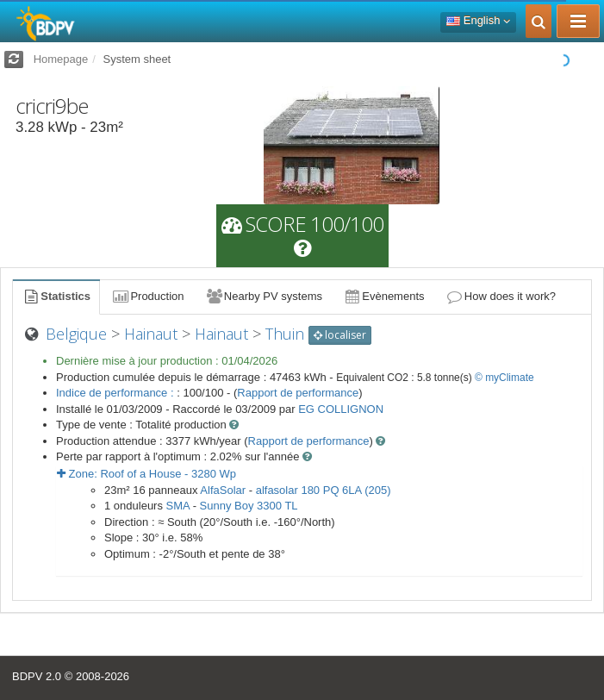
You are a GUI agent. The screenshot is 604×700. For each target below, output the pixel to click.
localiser (340, 335)
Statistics (56, 296)
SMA (178, 506)
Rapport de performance (298, 393)
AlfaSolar (223, 490)
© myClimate (504, 378)
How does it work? (501, 296)
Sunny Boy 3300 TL (249, 506)
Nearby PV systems (264, 296)
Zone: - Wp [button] (146, 474)
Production (147, 296)
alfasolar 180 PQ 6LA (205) (324, 490)
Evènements (384, 296)
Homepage (61, 59)
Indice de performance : (116, 393)
